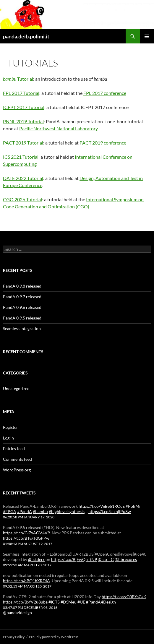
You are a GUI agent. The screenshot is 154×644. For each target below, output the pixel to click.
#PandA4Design (101, 602)
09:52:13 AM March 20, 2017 (27, 586)
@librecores (126, 559)
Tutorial (18, 79)
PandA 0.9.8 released (22, 286)
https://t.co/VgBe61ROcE (102, 506)
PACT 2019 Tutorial (23, 143)
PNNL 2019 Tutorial (23, 121)
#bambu (40, 511)
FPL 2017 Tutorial (21, 93)
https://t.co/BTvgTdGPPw (26, 538)
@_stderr (36, 559)
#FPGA (10, 511)
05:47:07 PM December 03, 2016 (30, 607)
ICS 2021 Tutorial (21, 157)
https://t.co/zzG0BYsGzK (124, 597)
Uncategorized (16, 388)
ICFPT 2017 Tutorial (24, 107)
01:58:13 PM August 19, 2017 (28, 544)
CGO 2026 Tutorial (22, 199)
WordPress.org (17, 470)
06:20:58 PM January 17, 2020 (29, 517)
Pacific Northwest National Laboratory (59, 128)
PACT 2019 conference (103, 143)
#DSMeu (69, 602)
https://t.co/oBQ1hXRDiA (26, 581)
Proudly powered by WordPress (54, 637)
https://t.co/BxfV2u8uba (25, 602)
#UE (81, 602)
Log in (8, 438)
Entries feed (14, 448)
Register (10, 427)
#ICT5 (54, 602)
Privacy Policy (14, 637)
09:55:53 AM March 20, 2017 (27, 565)
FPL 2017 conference (105, 93)
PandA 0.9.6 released (22, 307)
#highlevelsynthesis (67, 511)
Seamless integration (22, 329)
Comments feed (17, 459)
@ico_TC (106, 559)
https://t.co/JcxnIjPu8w (110, 511)
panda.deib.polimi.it (26, 36)
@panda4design (17, 613)
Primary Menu (147, 36)
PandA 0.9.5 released (22, 318)
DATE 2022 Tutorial (23, 178)
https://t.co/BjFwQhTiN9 (74, 559)
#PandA (25, 511)
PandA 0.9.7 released (22, 297)
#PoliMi (133, 506)
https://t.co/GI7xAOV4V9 (26, 533)
